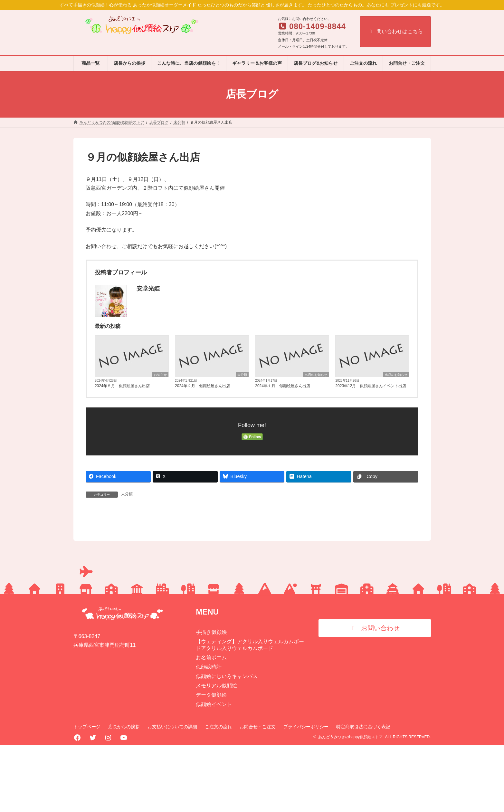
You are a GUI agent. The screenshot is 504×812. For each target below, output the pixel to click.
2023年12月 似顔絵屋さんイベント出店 (371, 386)
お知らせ (160, 375)
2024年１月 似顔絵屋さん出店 (283, 386)
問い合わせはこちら (395, 31)
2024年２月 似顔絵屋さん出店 (202, 386)
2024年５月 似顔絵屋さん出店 (122, 386)
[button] (375, 694)
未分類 (242, 375)
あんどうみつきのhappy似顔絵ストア (351, 804)
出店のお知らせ (316, 375)
